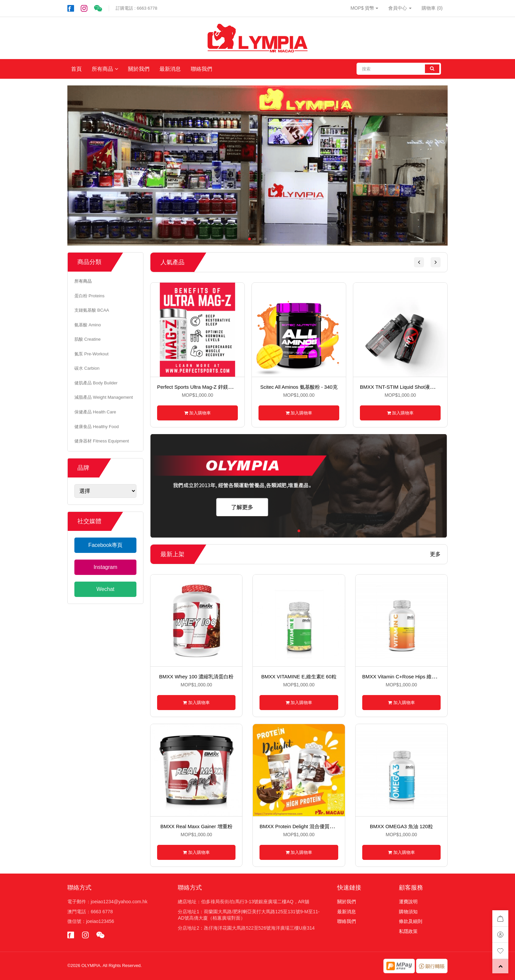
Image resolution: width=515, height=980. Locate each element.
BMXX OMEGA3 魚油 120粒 (401, 826)
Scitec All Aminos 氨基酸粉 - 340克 (299, 387)
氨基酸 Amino (88, 325)
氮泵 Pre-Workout (91, 354)
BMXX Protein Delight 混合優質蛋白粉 (302, 826)
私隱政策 (408, 931)
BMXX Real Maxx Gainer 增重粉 (196, 826)
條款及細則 (411, 921)
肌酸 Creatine (88, 339)
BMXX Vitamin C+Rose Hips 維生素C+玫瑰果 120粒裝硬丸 (428, 677)
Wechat (105, 589)
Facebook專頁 (105, 545)
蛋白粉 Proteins (89, 296)
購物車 (432, 8)
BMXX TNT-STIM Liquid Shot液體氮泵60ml (408, 387)
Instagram (105, 567)
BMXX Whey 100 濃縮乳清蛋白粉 (196, 677)
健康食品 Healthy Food (97, 427)
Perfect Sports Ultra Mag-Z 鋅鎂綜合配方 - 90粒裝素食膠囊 (223, 387)
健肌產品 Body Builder (96, 383)
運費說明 (408, 902)
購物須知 (408, 912)
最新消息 (170, 69)
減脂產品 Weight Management (104, 397)
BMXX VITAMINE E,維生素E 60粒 (299, 677)
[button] (419, 262)
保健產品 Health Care (95, 412)
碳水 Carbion (87, 368)
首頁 (76, 69)
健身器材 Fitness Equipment (102, 441)
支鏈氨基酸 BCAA (92, 310)
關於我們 (139, 69)
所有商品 (102, 69)
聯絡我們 (201, 69)
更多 (435, 554)
